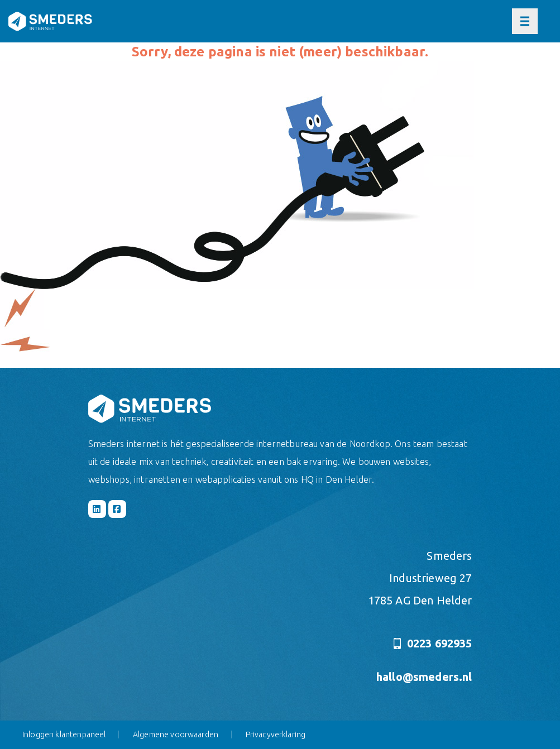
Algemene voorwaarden (176, 734)
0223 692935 (433, 643)
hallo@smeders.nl (424, 677)
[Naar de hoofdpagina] (50, 21)
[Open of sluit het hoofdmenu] (525, 21)
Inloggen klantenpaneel (64, 734)
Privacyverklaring (276, 734)
